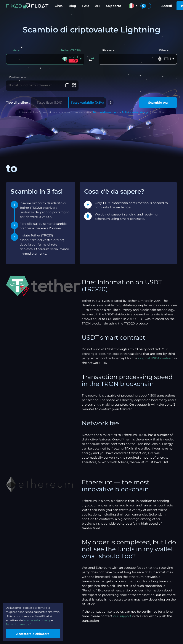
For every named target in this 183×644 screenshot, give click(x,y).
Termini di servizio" (20, 624)
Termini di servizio (104, 113)
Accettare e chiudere (36, 633)
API (98, 6)
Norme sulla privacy (41, 619)
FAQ (86, 6)
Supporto (114, 6)
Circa (59, 6)
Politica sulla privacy (135, 113)
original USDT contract (156, 359)
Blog (72, 6)
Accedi (167, 6)
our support (122, 617)
